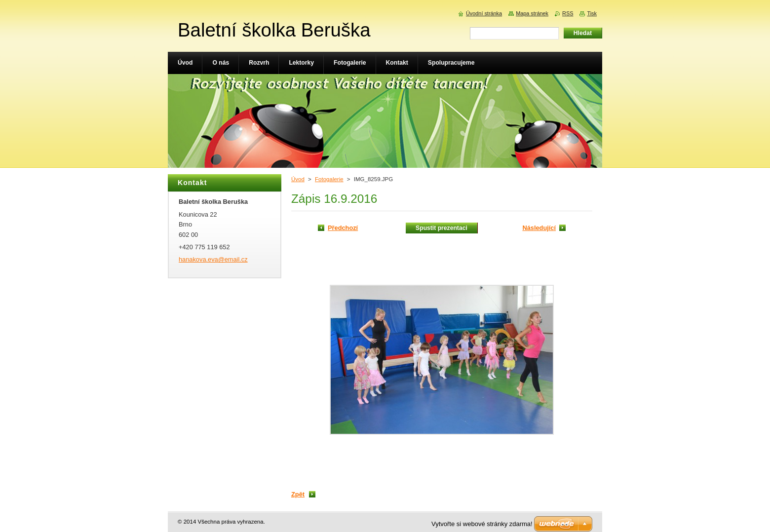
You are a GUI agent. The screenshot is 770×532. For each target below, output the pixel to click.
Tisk (592, 13)
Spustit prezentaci (442, 228)
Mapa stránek (532, 13)
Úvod (298, 179)
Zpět (298, 494)
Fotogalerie (329, 179)
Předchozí (343, 228)
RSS (568, 13)
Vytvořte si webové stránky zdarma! (482, 524)
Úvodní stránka (484, 13)
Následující (539, 228)
